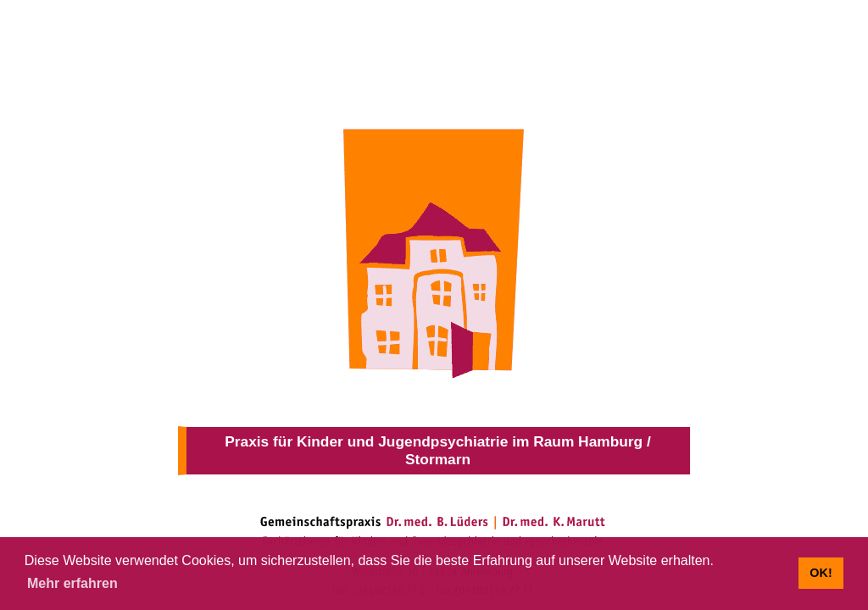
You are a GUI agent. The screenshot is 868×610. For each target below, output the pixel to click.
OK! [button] (821, 573)
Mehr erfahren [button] (72, 583)
